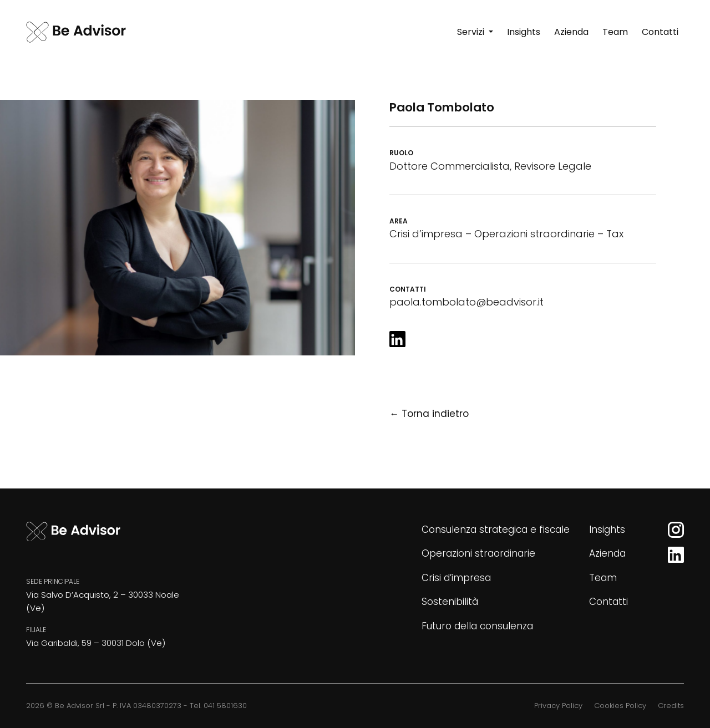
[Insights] (524, 32)
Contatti (608, 602)
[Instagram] (676, 530)
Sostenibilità (450, 602)
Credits (671, 706)
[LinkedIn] (397, 339)
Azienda (607, 553)
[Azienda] (571, 32)
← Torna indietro (429, 414)
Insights (607, 530)
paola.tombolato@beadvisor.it (466, 302)
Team (603, 578)
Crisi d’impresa (456, 578)
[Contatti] (660, 32)
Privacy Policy (558, 706)
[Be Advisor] (76, 32)
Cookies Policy (620, 706)
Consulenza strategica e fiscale (496, 530)
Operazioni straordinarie (478, 553)
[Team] (615, 32)
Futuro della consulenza (477, 626)
